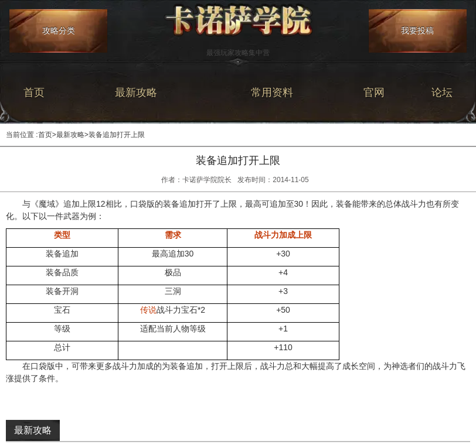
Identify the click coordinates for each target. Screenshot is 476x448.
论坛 (442, 93)
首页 (34, 93)
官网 (374, 93)
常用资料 (272, 93)
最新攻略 (136, 93)
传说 (148, 310)
